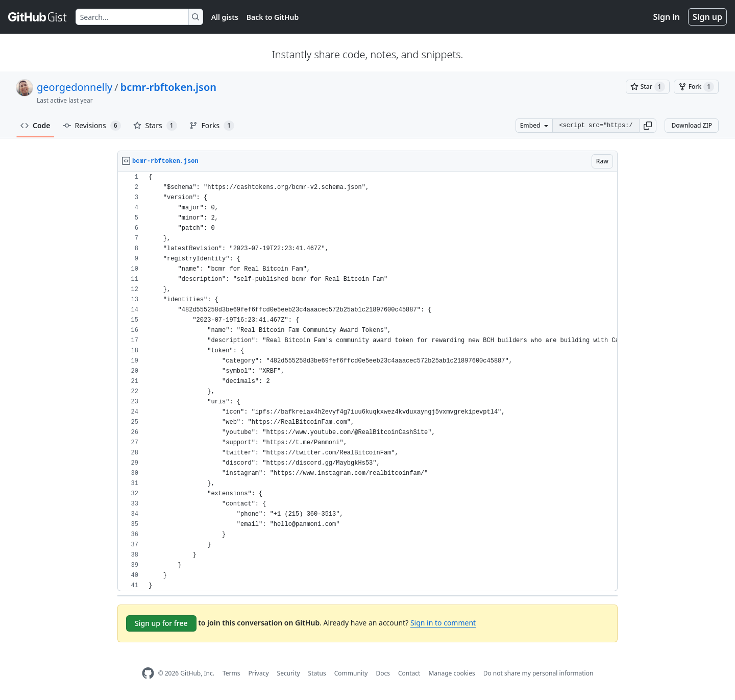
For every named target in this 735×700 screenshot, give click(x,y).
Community (351, 673)
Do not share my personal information (538, 673)
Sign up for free (161, 623)
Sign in (667, 17)
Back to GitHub (273, 17)
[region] (367, 382)
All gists (225, 17)
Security (289, 673)
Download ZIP (692, 125)
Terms (231, 673)
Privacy (259, 673)
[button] (648, 126)
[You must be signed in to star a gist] (648, 87)
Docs (383, 673)
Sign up (707, 17)
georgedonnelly (75, 87)
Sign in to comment (443, 623)
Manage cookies (451, 673)
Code (35, 125)
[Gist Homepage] (38, 17)
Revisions (92, 126)
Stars (155, 126)
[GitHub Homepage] (148, 673)
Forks (212, 126)
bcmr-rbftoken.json (168, 87)
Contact (409, 673)
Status (317, 673)
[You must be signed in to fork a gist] (696, 87)
